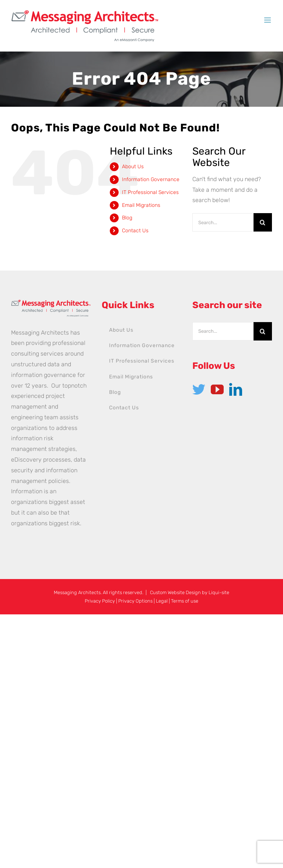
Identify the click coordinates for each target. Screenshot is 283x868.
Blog (127, 218)
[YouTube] (217, 389)
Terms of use (185, 601)
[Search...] (223, 222)
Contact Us (135, 231)
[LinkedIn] (236, 389)
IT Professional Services (150, 192)
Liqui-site (219, 592)
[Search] (263, 222)
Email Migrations (141, 205)
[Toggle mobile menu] (268, 20)
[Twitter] (199, 389)
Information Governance (151, 179)
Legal (162, 601)
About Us (133, 167)
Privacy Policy (100, 601)
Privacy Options (135, 601)
